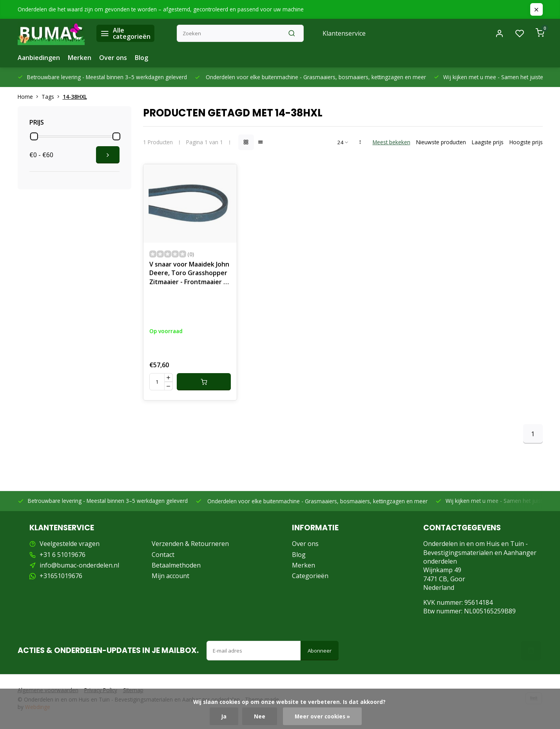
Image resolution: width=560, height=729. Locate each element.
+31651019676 (61, 576)
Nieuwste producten (441, 142)
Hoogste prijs (526, 142)
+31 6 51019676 (63, 555)
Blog (141, 58)
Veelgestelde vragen (70, 544)
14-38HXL (75, 97)
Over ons (113, 58)
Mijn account (170, 576)
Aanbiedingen (39, 58)
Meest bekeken (391, 142)
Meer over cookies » (322, 716)
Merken (80, 58)
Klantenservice (344, 33)
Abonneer (320, 651)
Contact (163, 555)
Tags (52, 97)
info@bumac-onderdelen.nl (79, 565)
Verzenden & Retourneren (190, 544)
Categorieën (310, 576)
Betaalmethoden (176, 565)
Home (30, 97)
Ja (224, 716)
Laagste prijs (488, 142)
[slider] (34, 136)
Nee (260, 716)
